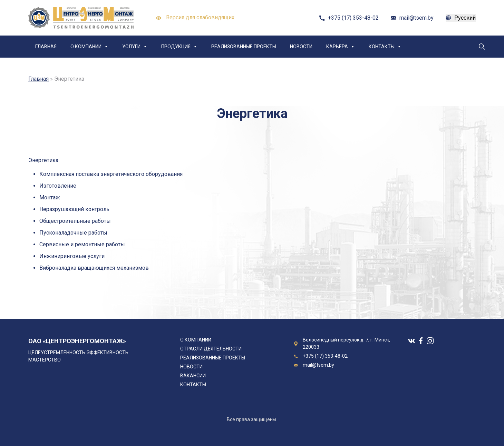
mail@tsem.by (416, 18)
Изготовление (58, 186)
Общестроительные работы (75, 221)
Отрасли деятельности (211, 349)
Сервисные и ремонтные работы (82, 244)
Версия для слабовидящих (195, 18)
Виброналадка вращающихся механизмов (94, 268)
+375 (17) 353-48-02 (353, 18)
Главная (46, 47)
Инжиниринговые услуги (72, 256)
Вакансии (193, 376)
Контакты (385, 47)
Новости (301, 47)
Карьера (341, 47)
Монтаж (50, 197)
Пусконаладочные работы (73, 233)
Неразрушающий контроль (74, 209)
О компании (89, 47)
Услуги (135, 47)
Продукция (179, 47)
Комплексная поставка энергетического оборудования (111, 174)
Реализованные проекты (244, 47)
